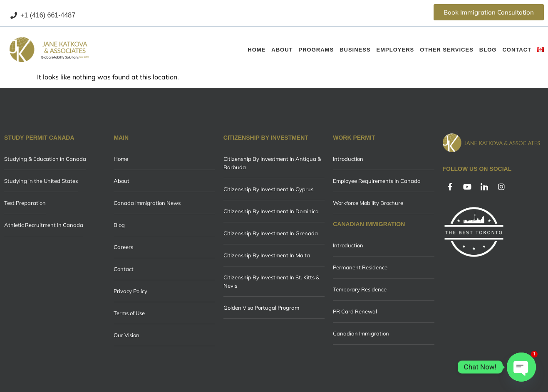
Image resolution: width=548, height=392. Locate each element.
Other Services (447, 50)
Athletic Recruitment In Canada (44, 225)
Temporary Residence (360, 289)
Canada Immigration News (147, 203)
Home (257, 50)
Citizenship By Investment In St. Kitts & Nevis (272, 281)
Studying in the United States (41, 181)
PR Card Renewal (355, 311)
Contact (517, 50)
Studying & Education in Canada (45, 159)
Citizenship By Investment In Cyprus (268, 189)
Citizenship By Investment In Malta (267, 255)
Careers (123, 247)
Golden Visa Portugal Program (261, 308)
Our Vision (126, 335)
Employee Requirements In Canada (377, 181)
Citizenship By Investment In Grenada (271, 233)
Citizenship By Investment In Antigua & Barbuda (272, 163)
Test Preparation (25, 203)
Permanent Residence (360, 267)
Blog (488, 50)
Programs (316, 50)
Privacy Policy (130, 291)
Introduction (348, 159)
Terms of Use (129, 313)
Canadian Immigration (361, 333)
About (282, 50)
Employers (396, 50)
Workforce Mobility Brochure (368, 203)
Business (355, 50)
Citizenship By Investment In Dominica (271, 211)
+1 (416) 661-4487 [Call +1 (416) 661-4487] (43, 15)
